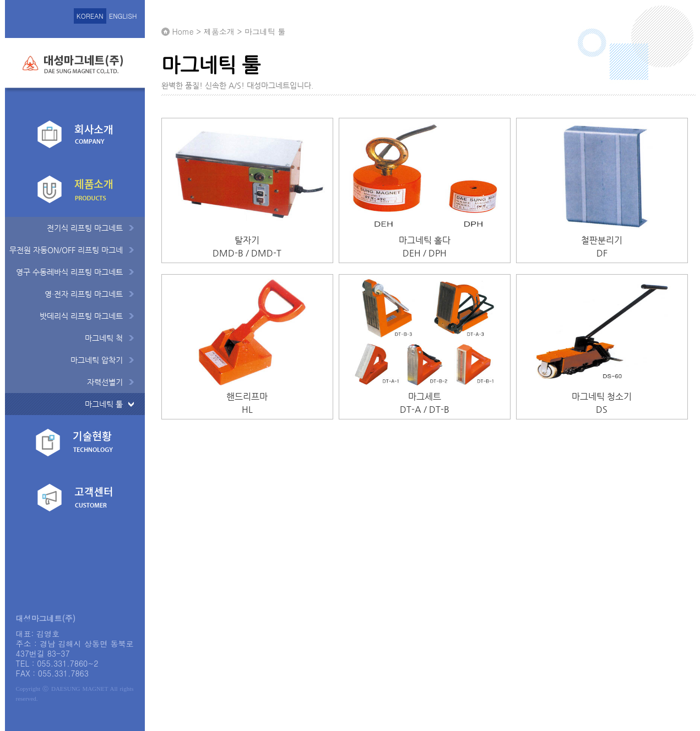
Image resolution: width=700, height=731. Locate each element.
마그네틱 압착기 (97, 360)
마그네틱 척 (104, 338)
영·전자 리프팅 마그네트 (84, 294)
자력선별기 (105, 382)
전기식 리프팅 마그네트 (85, 228)
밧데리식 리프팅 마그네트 (81, 316)
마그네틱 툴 (104, 404)
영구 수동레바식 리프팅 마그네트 (69, 272)
